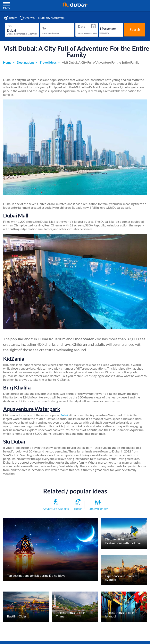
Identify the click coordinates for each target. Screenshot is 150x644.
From (9, 26)
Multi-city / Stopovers (51, 18)
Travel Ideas (48, 62)
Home (7, 62)
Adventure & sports (56, 505)
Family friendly (98, 505)
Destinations (26, 62)
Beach (78, 505)
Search (135, 29)
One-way (28, 18)
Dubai (64, 415)
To (44, 28)
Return (11, 18)
